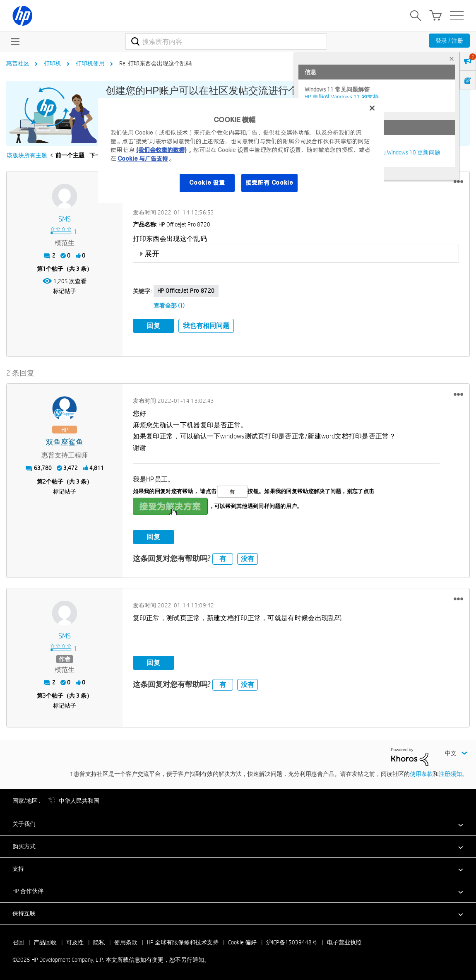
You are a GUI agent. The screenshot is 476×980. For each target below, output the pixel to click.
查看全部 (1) (169, 306)
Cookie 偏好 (242, 941)
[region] (241, 150)
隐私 (99, 941)
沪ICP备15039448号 (292, 941)
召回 (18, 941)
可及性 (75, 941)
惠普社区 (18, 63)
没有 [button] (248, 558)
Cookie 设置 (207, 183)
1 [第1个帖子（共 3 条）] (44, 269)
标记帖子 (65, 291)
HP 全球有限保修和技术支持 (183, 941)
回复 (154, 326)
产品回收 (45, 941)
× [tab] (452, 59)
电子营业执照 (344, 941)
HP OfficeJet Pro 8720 (186, 291)
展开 (152, 254)
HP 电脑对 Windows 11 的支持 (342, 97)
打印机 (53, 63)
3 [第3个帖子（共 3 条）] (44, 695)
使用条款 (421, 773)
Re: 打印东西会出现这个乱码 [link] (155, 63)
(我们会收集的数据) (161, 150)
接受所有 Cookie (269, 183)
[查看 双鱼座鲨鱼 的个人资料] (65, 442)
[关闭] (372, 108)
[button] (458, 182)
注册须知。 (453, 773)
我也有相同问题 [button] (206, 326)
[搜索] (226, 41)
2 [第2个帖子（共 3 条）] (44, 481)
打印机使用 (90, 63)
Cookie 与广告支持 (143, 159)
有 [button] (223, 558)
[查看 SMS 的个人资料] (65, 219)
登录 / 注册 (449, 41)
